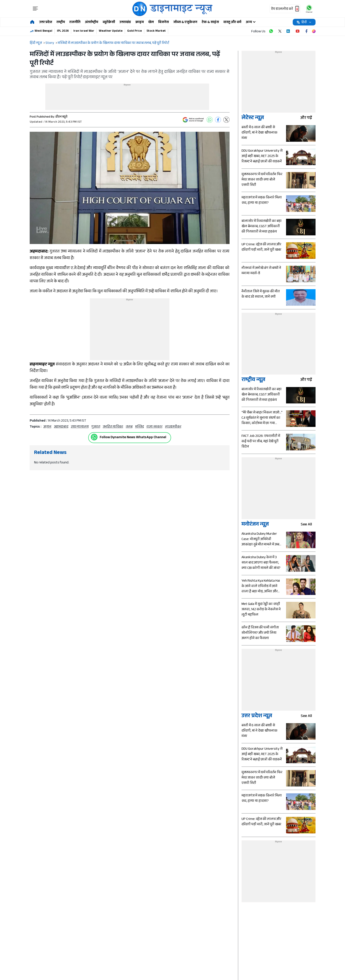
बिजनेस (164, 22)
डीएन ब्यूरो (61, 117)
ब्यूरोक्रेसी (109, 22)
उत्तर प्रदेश (46, 22)
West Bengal (43, 31)
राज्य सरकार (154, 427)
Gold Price (134, 31)
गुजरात (96, 427)
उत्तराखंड (125, 22)
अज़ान (47, 427)
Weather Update (111, 31)
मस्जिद (139, 427)
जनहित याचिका (113, 427)
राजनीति (75, 22)
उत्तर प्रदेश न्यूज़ (257, 716)
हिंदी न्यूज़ (36, 43)
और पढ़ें (308, 118)
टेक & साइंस (210, 22)
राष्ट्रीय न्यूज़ (253, 380)
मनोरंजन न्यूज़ (255, 525)
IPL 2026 (63, 31)
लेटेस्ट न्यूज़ (253, 118)
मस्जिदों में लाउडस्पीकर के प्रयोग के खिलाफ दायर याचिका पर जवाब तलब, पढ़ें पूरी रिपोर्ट (113, 43)
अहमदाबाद (61, 427)
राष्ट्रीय (61, 22)
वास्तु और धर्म (232, 22)
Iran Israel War (84, 31)
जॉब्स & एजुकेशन (185, 22)
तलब (129, 427)
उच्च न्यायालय (80, 427)
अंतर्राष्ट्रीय (92, 22)
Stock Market (156, 31)
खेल (151, 22)
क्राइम (140, 22)
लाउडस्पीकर (173, 427)
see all (308, 525)
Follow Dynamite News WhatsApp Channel (133, 438)
